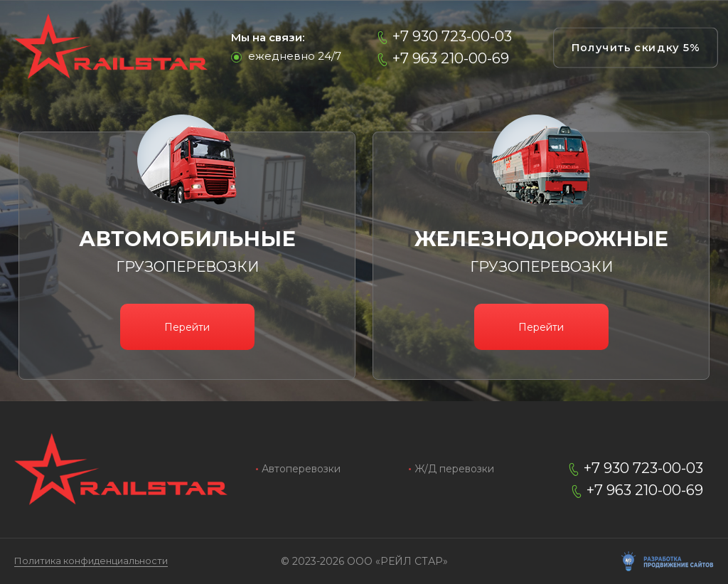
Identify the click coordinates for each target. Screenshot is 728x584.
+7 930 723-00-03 (452, 37)
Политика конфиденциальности (91, 561)
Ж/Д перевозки (454, 469)
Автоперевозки (301, 469)
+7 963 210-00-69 (451, 59)
